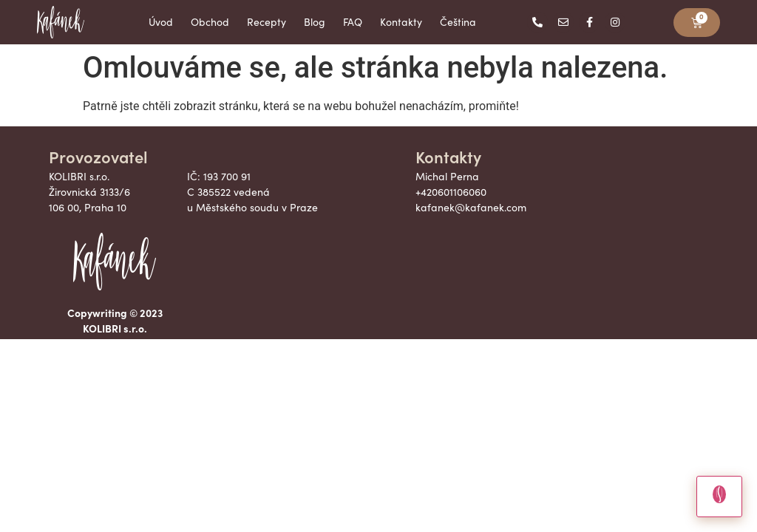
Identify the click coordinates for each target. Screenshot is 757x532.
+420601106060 (451, 192)
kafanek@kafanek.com (471, 207)
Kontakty (401, 22)
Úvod (161, 22)
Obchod (210, 22)
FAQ (353, 22)
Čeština (458, 22)
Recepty (267, 22)
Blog (315, 22)
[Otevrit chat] (719, 497)
